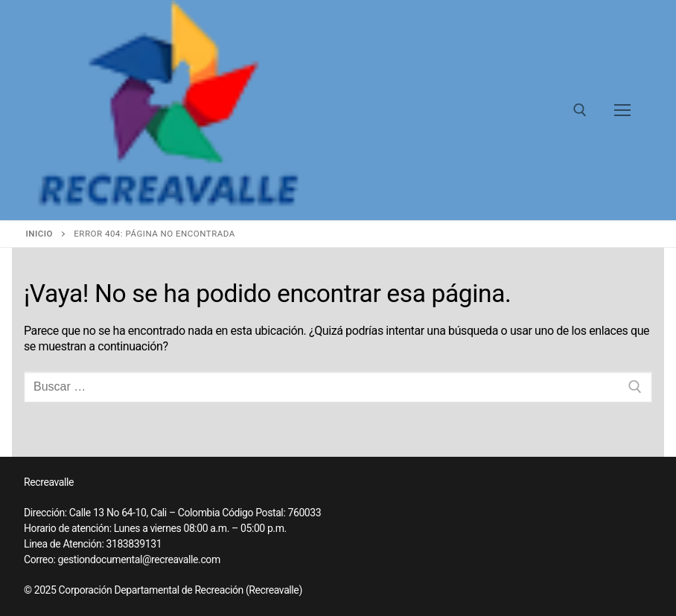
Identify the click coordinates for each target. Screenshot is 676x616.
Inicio (39, 234)
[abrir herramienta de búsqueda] (580, 110)
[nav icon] (622, 110)
